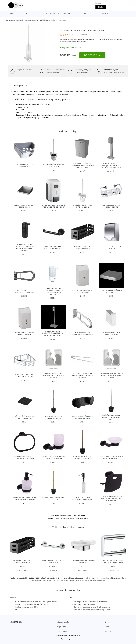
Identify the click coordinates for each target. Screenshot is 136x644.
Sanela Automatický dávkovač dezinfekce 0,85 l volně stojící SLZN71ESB (54, 334)
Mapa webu (61, 627)
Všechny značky (63, 622)
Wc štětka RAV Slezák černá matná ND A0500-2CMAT (111, 417)
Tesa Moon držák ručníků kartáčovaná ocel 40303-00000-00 (82, 375)
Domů (12, 14)
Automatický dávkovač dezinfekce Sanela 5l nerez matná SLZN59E (82, 165)
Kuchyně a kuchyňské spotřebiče (59, 14)
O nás (107, 622)
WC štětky (85, 518)
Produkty (14, 20)
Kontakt (108, 627)
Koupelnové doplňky (32, 20)
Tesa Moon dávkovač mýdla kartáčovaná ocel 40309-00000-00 (111, 375)
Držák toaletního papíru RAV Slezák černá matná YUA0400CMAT (111, 498)
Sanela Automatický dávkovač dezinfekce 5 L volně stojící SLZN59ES (111, 165)
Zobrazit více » (81, 42)
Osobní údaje (62, 631)
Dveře (87, 14)
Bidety (122, 14)
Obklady (105, 14)
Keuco (118, 39)
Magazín (108, 631)
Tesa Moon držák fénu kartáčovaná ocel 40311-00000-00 (54, 375)
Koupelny (30, 14)
